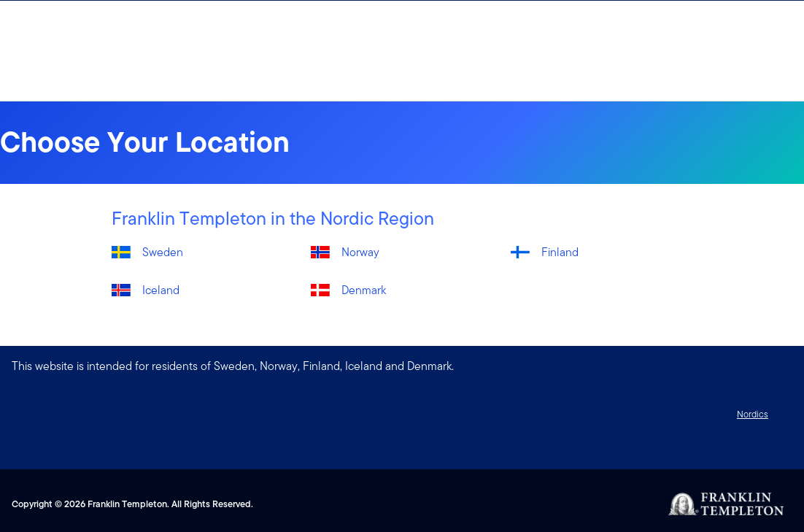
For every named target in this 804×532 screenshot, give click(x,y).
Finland (560, 252)
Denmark (364, 290)
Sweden (163, 252)
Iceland (161, 290)
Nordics (753, 414)
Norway (360, 252)
